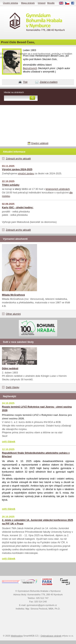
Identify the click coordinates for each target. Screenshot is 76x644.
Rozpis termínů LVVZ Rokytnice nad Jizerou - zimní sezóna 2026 (37, 408)
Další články (13, 387)
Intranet (42, 3)
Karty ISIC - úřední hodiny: (18, 207)
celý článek (9, 441)
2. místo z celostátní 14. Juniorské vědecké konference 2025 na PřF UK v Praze (38, 522)
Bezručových (30, 68)
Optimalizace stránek (51, 636)
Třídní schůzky (11, 185)
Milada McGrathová (13, 295)
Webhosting (17, 636)
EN (63, 3)
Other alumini (13, 314)
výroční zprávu (26, 173)
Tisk (25, 82)
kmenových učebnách (58, 189)
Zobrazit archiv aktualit (18, 159)
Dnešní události (40, 143)
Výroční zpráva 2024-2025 (17, 169)
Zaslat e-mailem (49, 82)
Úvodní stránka (10, 3)
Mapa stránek (28, 3)
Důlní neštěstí (10, 368)
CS (69, 3)
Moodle (51, 3)
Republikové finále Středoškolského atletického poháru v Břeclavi (36, 455)
